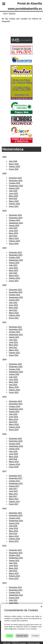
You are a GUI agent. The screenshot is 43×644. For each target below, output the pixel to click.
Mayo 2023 (13, 270)
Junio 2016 (13, 528)
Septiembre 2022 (16, 297)
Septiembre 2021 (16, 335)
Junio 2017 (13, 491)
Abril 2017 (13, 496)
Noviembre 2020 (16, 367)
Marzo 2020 (14, 387)
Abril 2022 (13, 310)
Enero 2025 (14, 206)
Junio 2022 (13, 305)
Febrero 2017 (14, 502)
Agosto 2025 (14, 188)
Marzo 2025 (14, 201)
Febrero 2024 (14, 241)
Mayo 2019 (13, 419)
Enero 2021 (14, 355)
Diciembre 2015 (15, 550)
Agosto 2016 (14, 523)
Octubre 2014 (15, 593)
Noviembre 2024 (16, 218)
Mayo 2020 (13, 382)
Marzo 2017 (14, 499)
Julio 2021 (13, 340)
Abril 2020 (13, 385)
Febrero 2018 (14, 464)
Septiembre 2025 (16, 186)
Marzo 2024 (14, 238)
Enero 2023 (14, 281)
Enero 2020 (14, 392)
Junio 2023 (13, 268)
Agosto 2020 (14, 374)
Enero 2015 (14, 579)
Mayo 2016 (13, 531)
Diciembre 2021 (15, 327)
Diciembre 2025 (15, 178)
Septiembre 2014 (16, 595)
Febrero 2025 (14, 204)
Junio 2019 (13, 417)
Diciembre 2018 (15, 439)
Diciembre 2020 (15, 364)
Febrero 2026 (14, 167)
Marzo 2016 (14, 536)
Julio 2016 (13, 526)
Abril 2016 (13, 534)
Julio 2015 (13, 563)
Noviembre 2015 (16, 553)
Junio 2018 (13, 454)
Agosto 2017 (14, 486)
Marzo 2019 (14, 424)
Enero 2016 (14, 541)
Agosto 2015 (14, 561)
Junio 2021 (13, 342)
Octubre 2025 (15, 183)
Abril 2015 (13, 571)
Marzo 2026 (14, 164)
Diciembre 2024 (15, 215)
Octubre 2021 (15, 332)
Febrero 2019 (14, 427)
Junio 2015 (13, 566)
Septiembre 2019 (16, 409)
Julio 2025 (13, 191)
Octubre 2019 (15, 407)
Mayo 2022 (13, 308)
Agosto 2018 (14, 449)
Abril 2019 (13, 422)
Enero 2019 (14, 430)
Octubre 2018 (15, 444)
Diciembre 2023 (15, 252)
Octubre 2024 (15, 220)
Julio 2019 (13, 414)
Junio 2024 (13, 231)
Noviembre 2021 (16, 329)
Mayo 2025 (13, 196)
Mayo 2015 (13, 568)
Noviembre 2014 (16, 590)
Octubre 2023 (15, 258)
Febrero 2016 (14, 539)
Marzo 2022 (14, 313)
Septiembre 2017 (16, 483)
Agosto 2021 (14, 337)
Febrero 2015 (14, 576)
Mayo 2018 (13, 457)
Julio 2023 (13, 265)
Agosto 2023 (14, 263)
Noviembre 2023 (16, 255)
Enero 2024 (14, 244)
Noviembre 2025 (16, 181)
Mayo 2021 (13, 345)
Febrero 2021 (14, 353)
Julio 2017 (13, 489)
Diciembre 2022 (15, 290)
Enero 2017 (14, 504)
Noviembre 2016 (16, 515)
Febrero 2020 (14, 390)
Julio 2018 (13, 451)
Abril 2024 (13, 236)
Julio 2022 (13, 303)
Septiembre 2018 (16, 446)
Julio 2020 (13, 377)
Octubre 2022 (15, 295)
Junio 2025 (13, 193)
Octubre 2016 (15, 518)
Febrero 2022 (14, 315)
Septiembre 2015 (16, 558)
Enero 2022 (14, 318)
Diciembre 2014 (15, 587)
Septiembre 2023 (16, 260)
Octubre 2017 (15, 481)
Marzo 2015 (14, 573)
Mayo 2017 (13, 494)
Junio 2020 (13, 380)
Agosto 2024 (14, 226)
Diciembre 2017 (15, 476)
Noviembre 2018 (16, 441)
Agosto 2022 (14, 300)
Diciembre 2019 (15, 401)
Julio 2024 (13, 228)
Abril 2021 (13, 348)
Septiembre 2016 (16, 521)
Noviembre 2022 (16, 292)
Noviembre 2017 (16, 478)
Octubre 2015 (15, 555)
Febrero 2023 (14, 278)
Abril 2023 (13, 273)
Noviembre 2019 (16, 404)
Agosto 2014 (14, 598)
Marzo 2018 (14, 462)
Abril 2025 (13, 199)
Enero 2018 (14, 467)
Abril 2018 (13, 459)
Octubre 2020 (15, 369)
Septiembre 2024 (16, 223)
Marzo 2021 (14, 350)
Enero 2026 (14, 169)
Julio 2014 (13, 600)
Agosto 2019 (14, 412)
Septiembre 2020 (16, 372)
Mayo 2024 (13, 233)
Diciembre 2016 (15, 513)
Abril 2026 (13, 161)
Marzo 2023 (14, 276)
